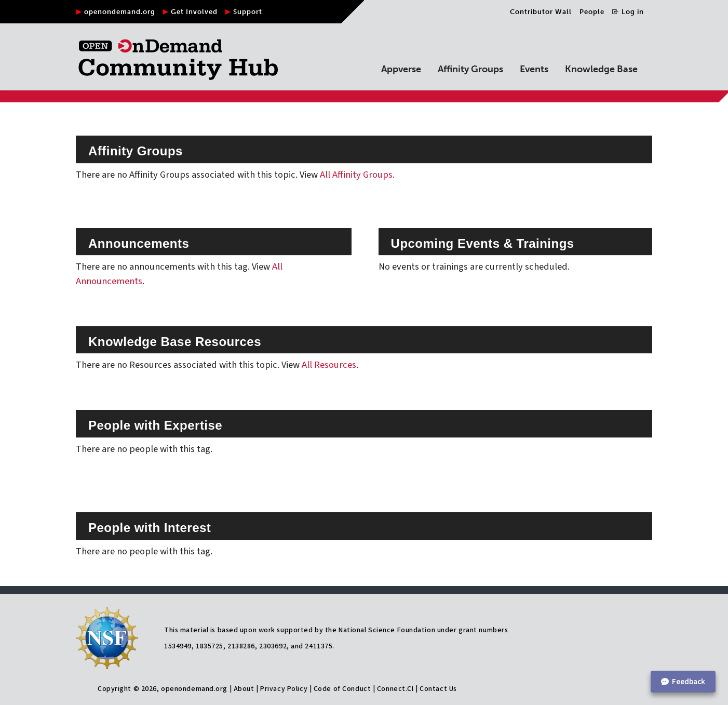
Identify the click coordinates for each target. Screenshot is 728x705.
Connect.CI (395, 689)
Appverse (401, 69)
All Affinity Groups (356, 175)
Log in (628, 12)
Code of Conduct (342, 689)
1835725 (210, 646)
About (244, 689)
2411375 (319, 646)
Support (248, 12)
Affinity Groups (470, 69)
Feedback (683, 682)
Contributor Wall (541, 12)
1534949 (178, 646)
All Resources (329, 365)
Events (534, 69)
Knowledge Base (601, 69)
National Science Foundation (387, 630)
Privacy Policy (284, 689)
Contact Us (438, 689)
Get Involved (194, 12)
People (592, 12)
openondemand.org (120, 12)
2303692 (273, 646)
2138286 (241, 646)
